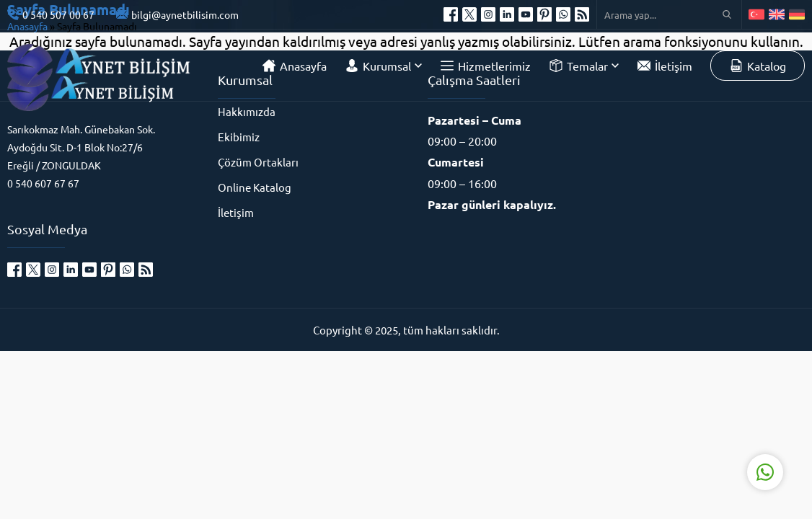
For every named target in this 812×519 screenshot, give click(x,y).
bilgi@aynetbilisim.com (185, 14)
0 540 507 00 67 (58, 14)
